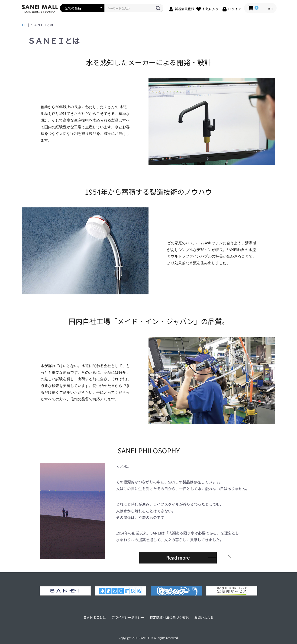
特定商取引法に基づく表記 (169, 617)
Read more (178, 558)
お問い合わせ (204, 617)
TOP (23, 25)
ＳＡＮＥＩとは (95, 617)
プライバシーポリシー (128, 617)
